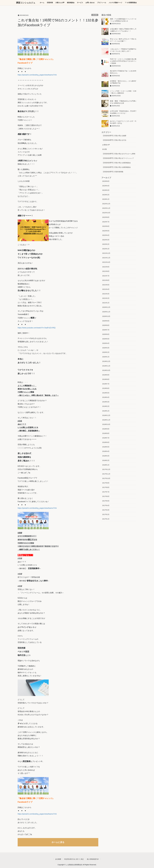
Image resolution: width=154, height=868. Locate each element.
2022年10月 (106, 213)
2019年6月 (106, 388)
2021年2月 (106, 298)
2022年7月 (106, 222)
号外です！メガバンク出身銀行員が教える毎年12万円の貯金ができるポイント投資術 (123, 61)
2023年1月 (106, 199)
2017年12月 (106, 469)
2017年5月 (106, 501)
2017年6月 (106, 496)
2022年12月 (106, 204)
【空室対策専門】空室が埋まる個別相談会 (116, 163)
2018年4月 (106, 451)
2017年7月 (106, 492)
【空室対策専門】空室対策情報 (113, 172)
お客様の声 (106, 145)
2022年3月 (106, 240)
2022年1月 (106, 249)
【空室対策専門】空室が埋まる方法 (114, 140)
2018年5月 (106, 447)
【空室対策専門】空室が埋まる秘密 (114, 136)
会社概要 (58, 859)
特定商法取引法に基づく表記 (74, 859)
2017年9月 (106, 483)
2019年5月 (106, 393)
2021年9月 (106, 267)
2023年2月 (106, 195)
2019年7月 (106, 384)
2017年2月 (106, 514)
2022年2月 (106, 244)
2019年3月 (106, 402)
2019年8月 (106, 379)
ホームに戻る (58, 842)
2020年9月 (106, 321)
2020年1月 (106, 357)
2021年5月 (106, 285)
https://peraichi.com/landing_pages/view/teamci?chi (37, 75)
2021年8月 (106, 271)
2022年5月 (106, 231)
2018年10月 (106, 424)
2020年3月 (106, 348)
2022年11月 (106, 208)
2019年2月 (106, 406)
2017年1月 (106, 519)
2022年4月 (106, 235)
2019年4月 (106, 397)
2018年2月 (106, 460)
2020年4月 (106, 343)
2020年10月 (106, 316)
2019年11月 (106, 366)
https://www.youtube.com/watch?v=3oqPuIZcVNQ (37, 328)
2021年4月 (106, 289)
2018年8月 (106, 433)
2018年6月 (106, 442)
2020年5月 (106, 339)
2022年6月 (106, 226)
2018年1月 (106, 465)
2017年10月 (106, 478)
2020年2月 (106, 352)
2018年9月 (106, 429)
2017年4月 (106, 505)
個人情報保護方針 (93, 859)
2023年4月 (106, 186)
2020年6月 (106, 334)
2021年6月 (106, 280)
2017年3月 (106, 510)
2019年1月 (106, 411)
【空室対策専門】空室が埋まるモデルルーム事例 (119, 154)
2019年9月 (106, 375)
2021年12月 (106, 253)
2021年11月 (106, 258)
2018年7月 (106, 438)
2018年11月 (106, 420)
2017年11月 (106, 474)
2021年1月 (106, 303)
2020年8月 (106, 325)
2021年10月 (106, 262)
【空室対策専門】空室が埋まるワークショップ (118, 158)
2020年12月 (106, 307)
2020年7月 (106, 330)
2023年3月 (106, 190)
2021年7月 (106, 276)
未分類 (95, 15)
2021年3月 (106, 294)
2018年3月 (106, 456)
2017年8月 (106, 487)
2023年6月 (106, 181)
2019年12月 (106, 361)
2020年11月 (106, 312)
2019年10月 (106, 370)
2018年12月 (106, 415)
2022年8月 (106, 217)
